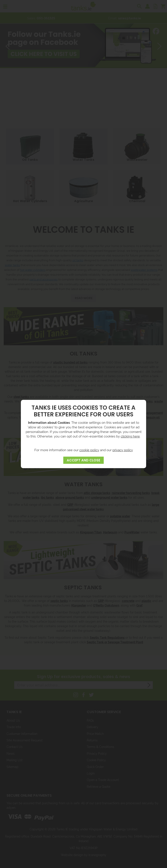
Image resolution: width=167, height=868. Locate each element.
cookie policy (89, 450)
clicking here (130, 436)
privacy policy (123, 450)
